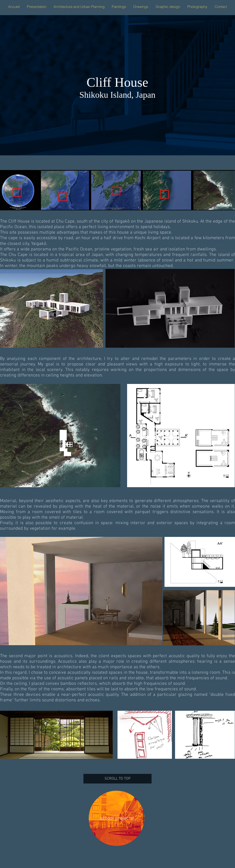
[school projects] (116, 818)
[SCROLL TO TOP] (117, 779)
